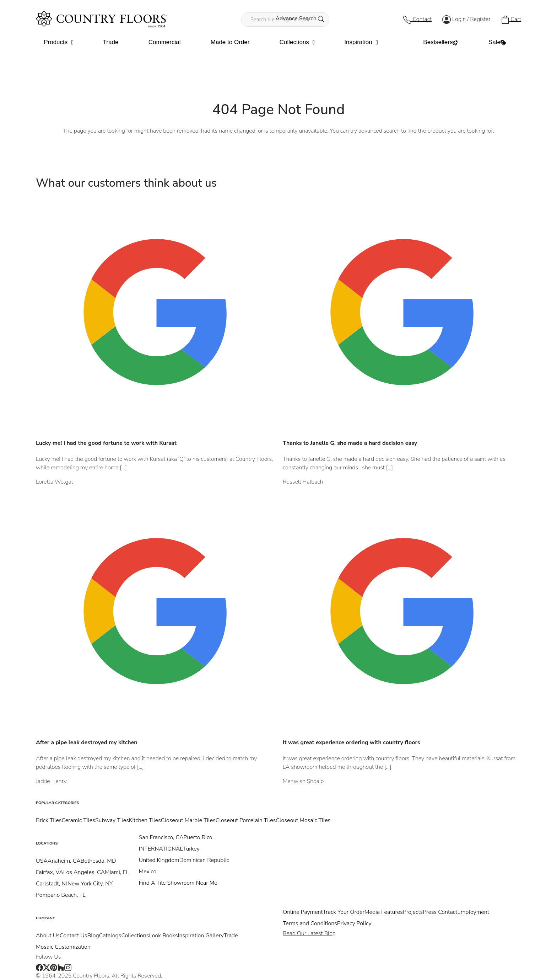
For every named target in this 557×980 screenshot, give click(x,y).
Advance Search (300, 18)
